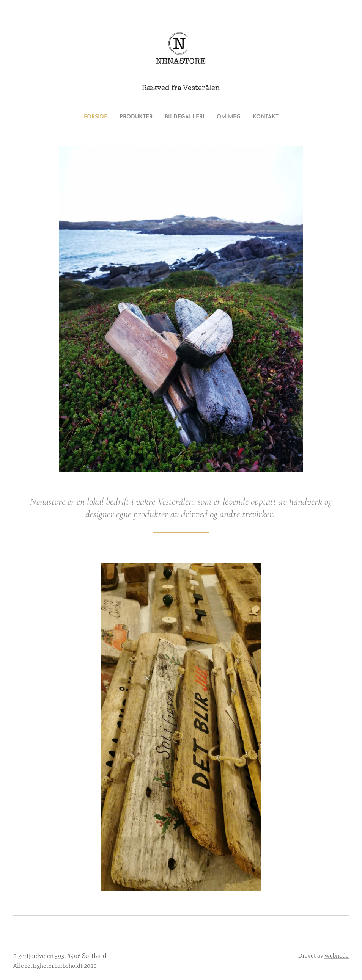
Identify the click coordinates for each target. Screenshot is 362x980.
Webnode (337, 956)
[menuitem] (87, 117)
